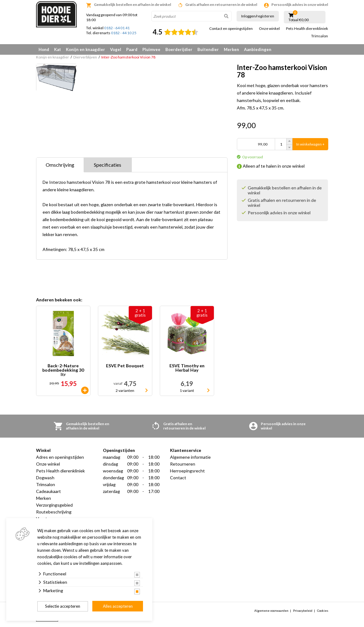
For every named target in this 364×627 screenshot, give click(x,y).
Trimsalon (320, 36)
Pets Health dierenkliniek (307, 29)
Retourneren (183, 464)
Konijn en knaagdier (85, 49)
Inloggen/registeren (258, 16)
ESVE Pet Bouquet (125, 366)
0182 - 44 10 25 (124, 33)
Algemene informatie (190, 457)
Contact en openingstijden (231, 29)
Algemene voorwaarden (271, 611)
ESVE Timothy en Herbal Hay (187, 368)
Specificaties (108, 165)
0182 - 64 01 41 (117, 28)
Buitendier (208, 49)
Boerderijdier (179, 49)
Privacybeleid (303, 611)
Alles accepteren (118, 606)
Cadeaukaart (48, 491)
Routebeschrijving (54, 512)
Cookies (323, 611)
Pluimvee (151, 49)
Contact (178, 478)
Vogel (116, 49)
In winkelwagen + (310, 144)
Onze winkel (269, 29)
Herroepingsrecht (187, 471)
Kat (58, 49)
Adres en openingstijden (60, 457)
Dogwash (45, 478)
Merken (231, 49)
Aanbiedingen (258, 49)
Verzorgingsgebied (54, 505)
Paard (132, 49)
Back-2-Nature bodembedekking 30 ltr (63, 370)
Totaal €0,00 (299, 20)
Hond (44, 49)
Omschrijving (60, 165)
